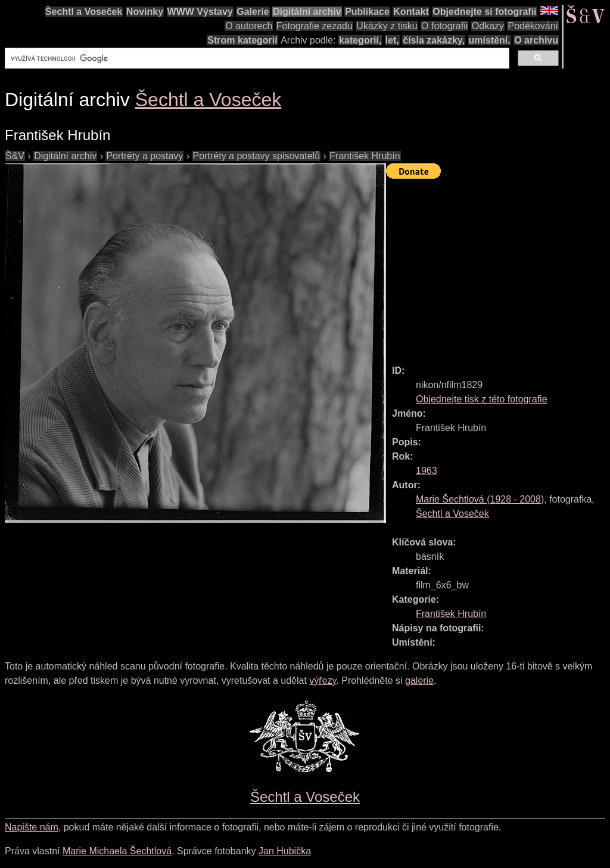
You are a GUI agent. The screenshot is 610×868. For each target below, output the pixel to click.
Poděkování (533, 26)
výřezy (323, 681)
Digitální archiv (307, 12)
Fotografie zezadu (315, 26)
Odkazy (488, 26)
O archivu (536, 40)
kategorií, (360, 40)
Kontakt (411, 12)
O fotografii (444, 26)
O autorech (249, 26)
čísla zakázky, (434, 40)
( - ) (480, 499)
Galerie (253, 12)
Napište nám (32, 827)
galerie (419, 681)
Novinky (145, 12)
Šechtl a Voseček (84, 12)
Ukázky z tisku (387, 26)
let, (392, 40)
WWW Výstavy (200, 12)
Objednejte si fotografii (484, 12)
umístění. (490, 40)
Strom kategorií (242, 40)
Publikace (367, 12)
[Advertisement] (498, 266)
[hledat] (256, 58)
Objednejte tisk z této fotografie (482, 399)
